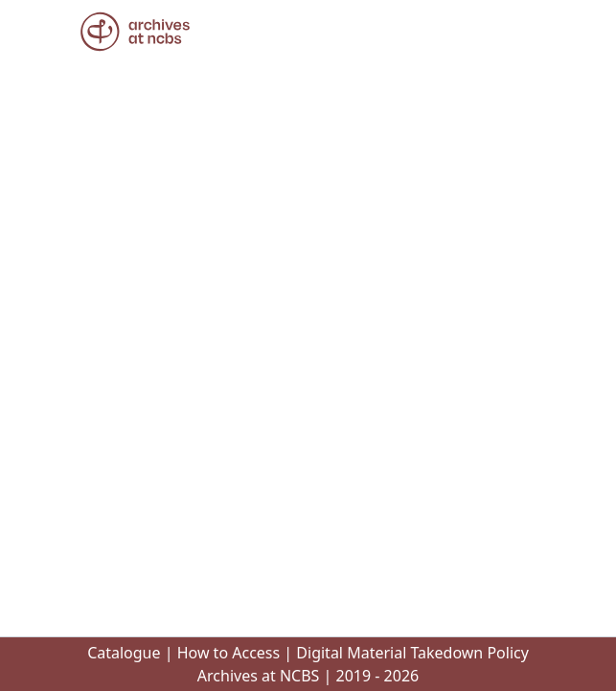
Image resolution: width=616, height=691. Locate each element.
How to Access (229, 653)
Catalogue (124, 653)
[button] (135, 32)
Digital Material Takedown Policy (412, 653)
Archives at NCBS (259, 676)
